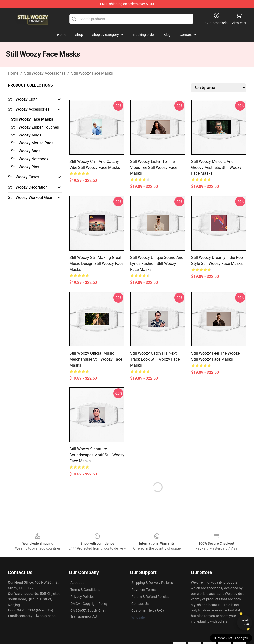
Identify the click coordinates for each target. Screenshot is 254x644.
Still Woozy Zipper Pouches (35, 127)
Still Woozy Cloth (23, 99)
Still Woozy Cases (24, 177)
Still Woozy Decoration (28, 187)
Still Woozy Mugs (26, 135)
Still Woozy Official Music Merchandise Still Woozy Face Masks (96, 359)
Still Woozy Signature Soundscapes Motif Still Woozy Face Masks (97, 455)
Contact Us (140, 604)
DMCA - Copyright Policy (89, 604)
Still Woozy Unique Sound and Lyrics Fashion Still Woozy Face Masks (157, 263)
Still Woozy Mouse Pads (32, 143)
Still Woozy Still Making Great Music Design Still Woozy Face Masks (96, 263)
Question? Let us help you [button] (231, 638)
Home (13, 73)
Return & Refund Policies (150, 597)
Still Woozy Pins (25, 167)
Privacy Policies (82, 597)
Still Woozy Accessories (45, 73)
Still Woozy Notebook (30, 159)
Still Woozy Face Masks (92, 73)
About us (77, 583)
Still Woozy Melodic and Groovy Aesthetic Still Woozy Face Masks (216, 167)
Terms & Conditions (85, 590)
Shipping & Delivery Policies (152, 583)
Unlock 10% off (245, 623)
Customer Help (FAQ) (148, 610)
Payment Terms (143, 590)
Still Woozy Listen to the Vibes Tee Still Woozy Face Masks (154, 167)
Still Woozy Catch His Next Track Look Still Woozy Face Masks (155, 359)
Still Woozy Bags (26, 151)
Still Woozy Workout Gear (30, 197)
